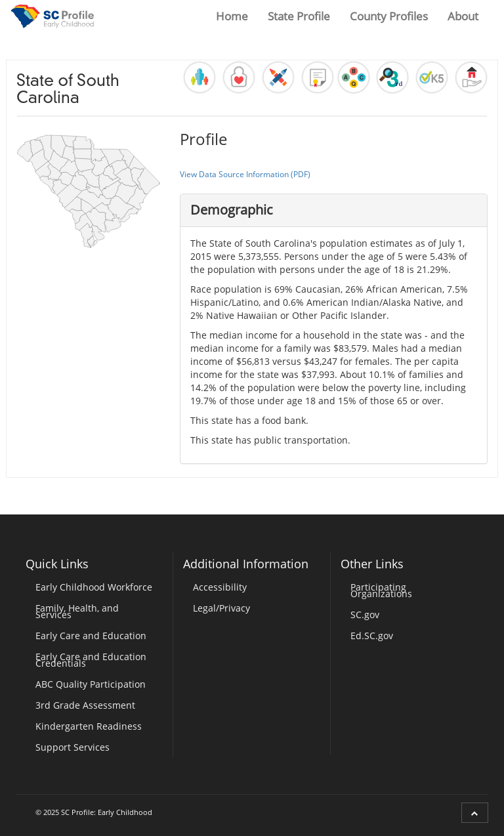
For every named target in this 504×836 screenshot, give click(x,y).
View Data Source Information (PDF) (245, 174)
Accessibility (220, 587)
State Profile (299, 16)
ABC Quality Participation (91, 684)
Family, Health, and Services (77, 611)
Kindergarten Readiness (89, 726)
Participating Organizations (381, 590)
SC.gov (365, 615)
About (463, 16)
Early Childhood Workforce (94, 587)
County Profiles (389, 16)
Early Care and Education (91, 636)
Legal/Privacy (221, 608)
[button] (199, 77)
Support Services (73, 747)
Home (232, 16)
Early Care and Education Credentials (91, 660)
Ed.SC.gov (372, 636)
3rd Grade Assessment (85, 705)
